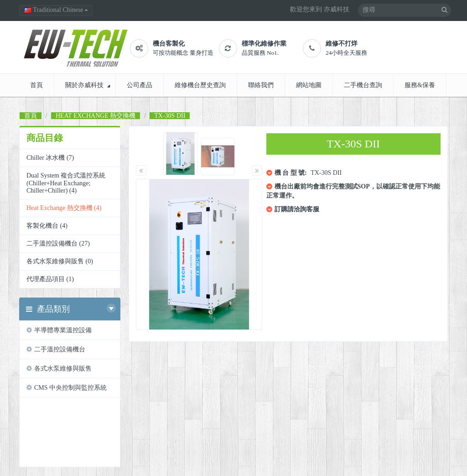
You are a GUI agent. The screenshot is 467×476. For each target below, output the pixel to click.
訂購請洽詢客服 (297, 209)
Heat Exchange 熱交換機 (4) (64, 208)
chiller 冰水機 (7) (50, 158)
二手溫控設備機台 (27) (58, 243)
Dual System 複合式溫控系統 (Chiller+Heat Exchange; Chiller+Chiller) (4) (66, 183)
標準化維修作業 (264, 44)
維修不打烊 (342, 44)
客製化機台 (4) (47, 226)
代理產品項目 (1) (50, 279)
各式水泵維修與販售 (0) (60, 261)
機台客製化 (169, 44)
